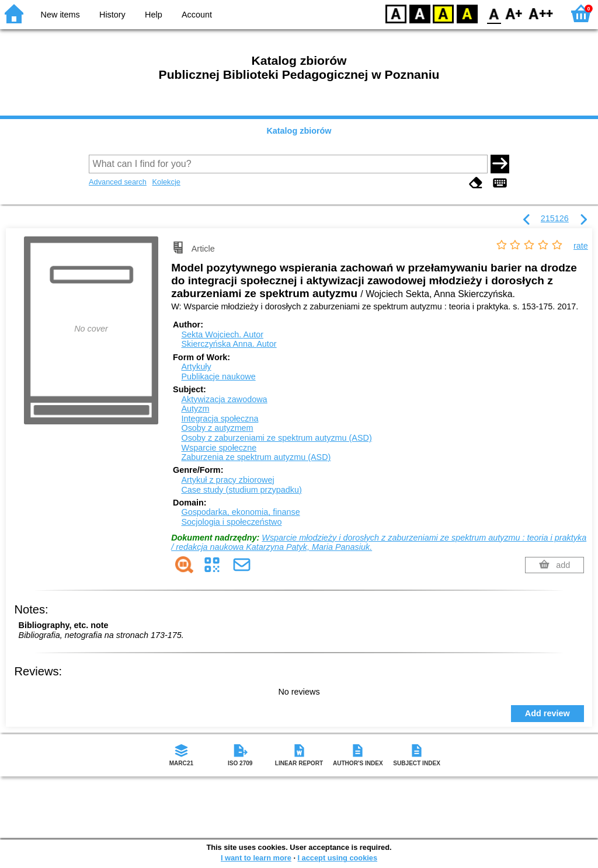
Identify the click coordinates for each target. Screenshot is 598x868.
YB (443, 13)
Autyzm (195, 409)
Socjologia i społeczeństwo (231, 522)
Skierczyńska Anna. (229, 344)
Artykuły (196, 367)
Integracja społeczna (220, 419)
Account (197, 15)
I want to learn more (256, 858)
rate (581, 246)
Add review (547, 713)
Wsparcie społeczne (219, 448)
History (112, 15)
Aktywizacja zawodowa (224, 399)
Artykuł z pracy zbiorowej (227, 480)
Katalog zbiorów (299, 131)
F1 (514, 13)
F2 (541, 13)
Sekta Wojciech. (222, 334)
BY (467, 13)
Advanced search (118, 182)
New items (60, 15)
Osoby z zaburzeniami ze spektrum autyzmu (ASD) (276, 438)
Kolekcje (166, 182)
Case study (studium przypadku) (241, 490)
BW (420, 13)
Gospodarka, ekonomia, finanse (240, 512)
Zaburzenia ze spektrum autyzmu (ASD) (256, 457)
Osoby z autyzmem (217, 428)
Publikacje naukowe (218, 377)
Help (154, 15)
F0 (494, 13)
